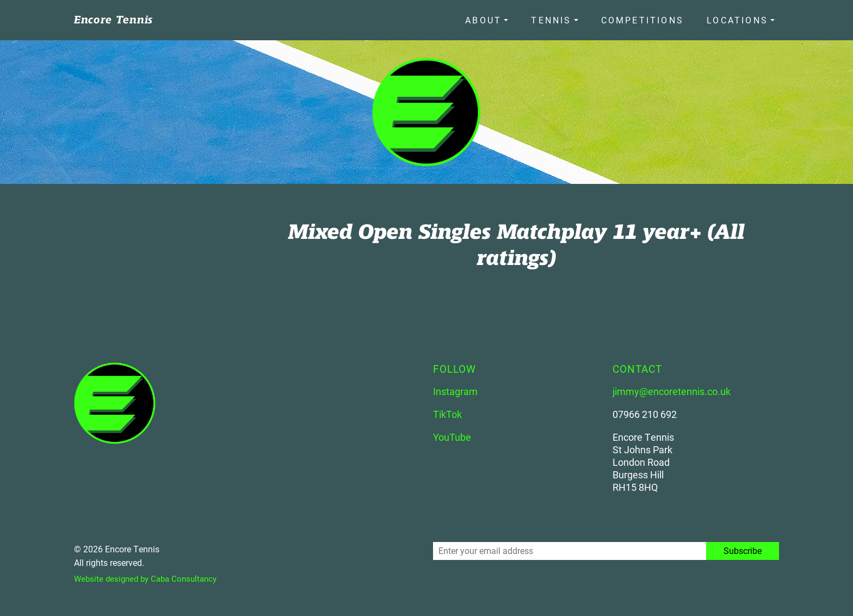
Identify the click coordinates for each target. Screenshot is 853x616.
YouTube (452, 433)
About (509, 18)
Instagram (455, 387)
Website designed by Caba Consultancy (150, 574)
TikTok (447, 410)
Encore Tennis (113, 18)
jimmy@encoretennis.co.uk (672, 387)
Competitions (651, 18)
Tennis (568, 18)
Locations (737, 18)
